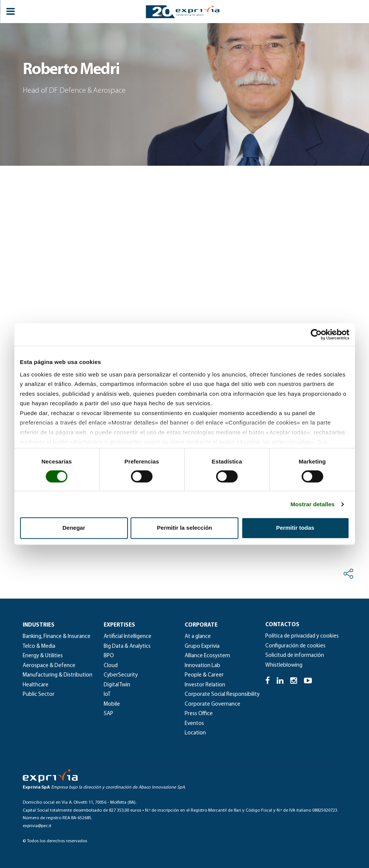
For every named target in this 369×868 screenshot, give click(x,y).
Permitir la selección (185, 528)
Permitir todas (295, 528)
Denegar (74, 528)
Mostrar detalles (312, 504)
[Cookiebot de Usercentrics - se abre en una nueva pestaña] (316, 334)
